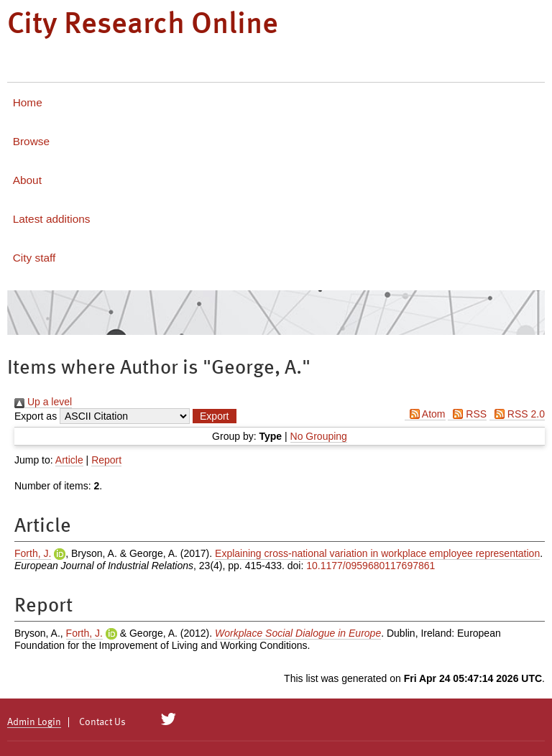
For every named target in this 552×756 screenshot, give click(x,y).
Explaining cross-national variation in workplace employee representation (377, 553)
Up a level (43, 402)
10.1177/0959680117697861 (371, 566)
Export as (36, 416)
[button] (214, 416)
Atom (425, 414)
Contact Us (102, 722)
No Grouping (319, 436)
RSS (467, 414)
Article (69, 460)
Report (106, 460)
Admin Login (34, 722)
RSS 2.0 (517, 414)
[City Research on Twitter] (169, 719)
